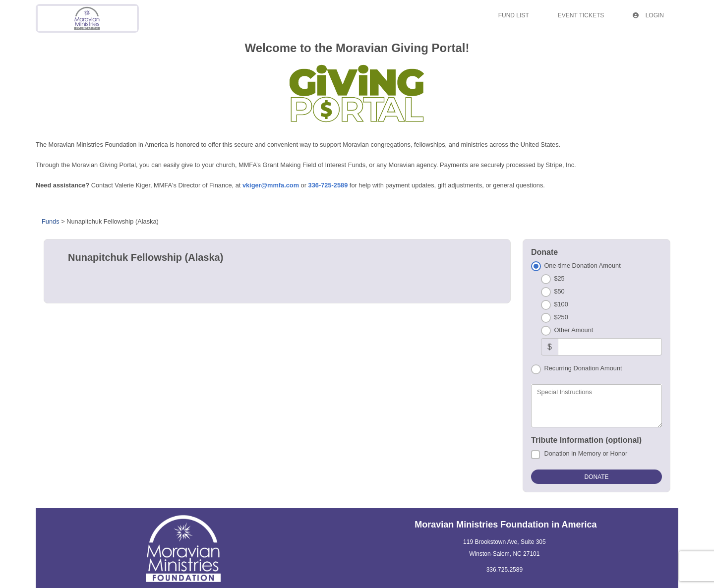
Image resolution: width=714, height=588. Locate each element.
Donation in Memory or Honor (586, 453)
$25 (559, 278)
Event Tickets (581, 15)
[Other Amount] (610, 347)
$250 (561, 317)
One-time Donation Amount (582, 265)
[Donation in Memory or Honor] (535, 455)
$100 (561, 304)
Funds (51, 221)
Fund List (514, 15)
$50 (559, 291)
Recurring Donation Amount (583, 368)
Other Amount (573, 330)
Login (648, 15)
